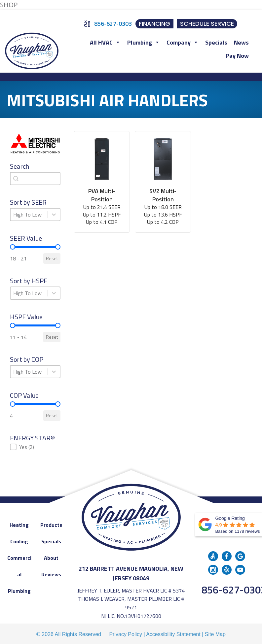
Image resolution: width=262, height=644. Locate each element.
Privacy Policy (126, 634)
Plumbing (144, 42)
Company (183, 42)
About (51, 558)
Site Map (215, 634)
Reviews (51, 574)
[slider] (13, 247)
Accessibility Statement (173, 634)
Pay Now (237, 56)
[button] (35, 447)
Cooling (19, 541)
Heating (19, 525)
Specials (216, 42)
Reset (52, 258)
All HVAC (105, 42)
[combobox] (35, 179)
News (241, 42)
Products (51, 525)
